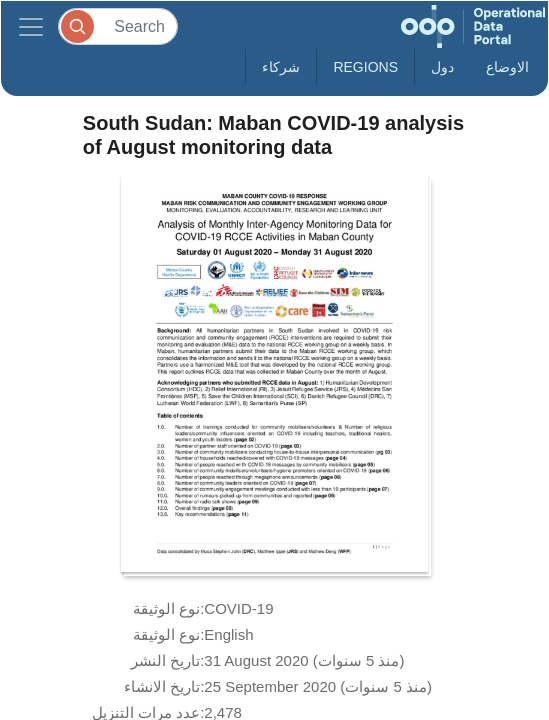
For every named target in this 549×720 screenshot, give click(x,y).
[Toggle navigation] (31, 26)
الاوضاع (507, 67)
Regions (365, 67)
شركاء (281, 67)
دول (442, 67)
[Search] (118, 26)
